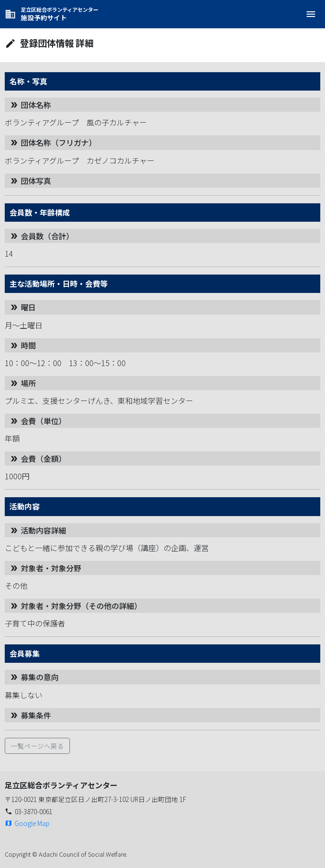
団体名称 (30, 105)
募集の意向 (34, 677)
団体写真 (30, 181)
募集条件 (30, 715)
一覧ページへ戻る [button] (37, 746)
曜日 (23, 307)
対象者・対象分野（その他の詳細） (76, 606)
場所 (23, 383)
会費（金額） (38, 459)
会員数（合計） (42, 236)
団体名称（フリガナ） (53, 142)
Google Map (27, 823)
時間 (23, 345)
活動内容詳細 (38, 530)
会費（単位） (38, 421)
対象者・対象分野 (45, 568)
